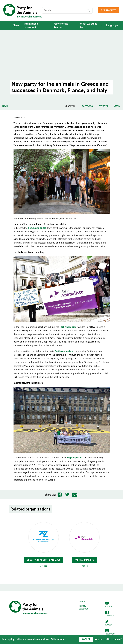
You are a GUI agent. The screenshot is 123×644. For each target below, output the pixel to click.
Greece (43, 545)
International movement (31, 26)
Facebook (109, 614)
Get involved (109, 10)
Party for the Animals (61, 26)
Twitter (108, 623)
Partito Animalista (64, 351)
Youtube (109, 605)
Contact (83, 602)
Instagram (110, 632)
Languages (112, 26)
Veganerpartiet (75, 458)
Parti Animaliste (68, 327)
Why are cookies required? (108, 639)
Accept (86, 639)
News (16, 26)
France (84, 545)
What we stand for (89, 26)
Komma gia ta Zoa (37, 228)
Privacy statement (84, 607)
